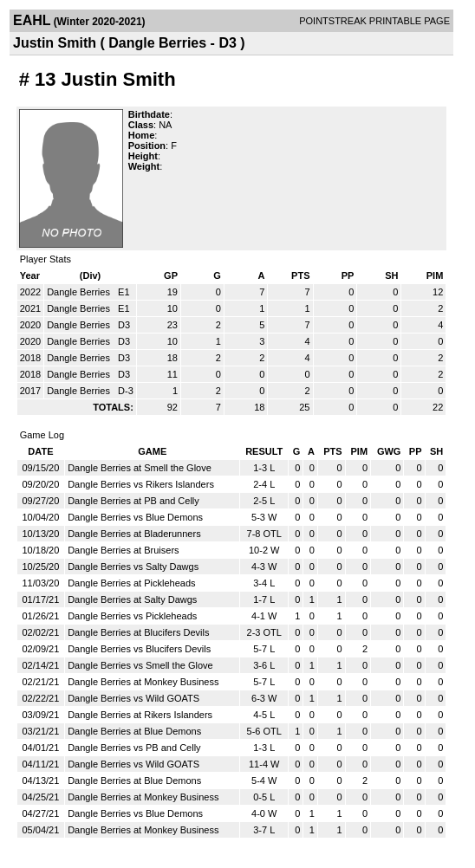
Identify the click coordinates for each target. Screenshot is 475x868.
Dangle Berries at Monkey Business (143, 682)
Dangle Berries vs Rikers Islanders (141, 484)
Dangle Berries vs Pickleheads (132, 616)
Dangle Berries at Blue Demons (134, 731)
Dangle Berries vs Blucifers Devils (139, 649)
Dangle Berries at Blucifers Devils (138, 632)
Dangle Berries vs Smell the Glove (140, 665)
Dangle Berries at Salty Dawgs (132, 599)
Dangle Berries (80, 292)
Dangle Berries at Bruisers (123, 550)
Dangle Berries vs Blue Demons (135, 517)
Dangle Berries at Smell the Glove (140, 468)
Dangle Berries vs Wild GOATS (133, 698)
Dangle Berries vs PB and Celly (134, 748)
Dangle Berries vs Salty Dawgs (133, 567)
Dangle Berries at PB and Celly (133, 501)
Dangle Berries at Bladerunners (134, 534)
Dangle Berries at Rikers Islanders (140, 715)
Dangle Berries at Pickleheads (131, 583)
